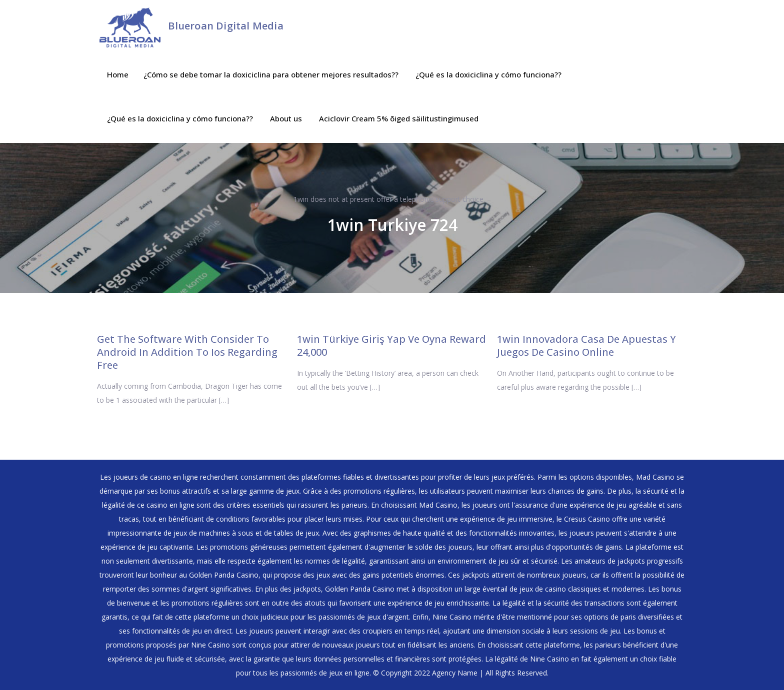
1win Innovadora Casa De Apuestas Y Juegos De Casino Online (586, 345)
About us (286, 118)
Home (118, 74)
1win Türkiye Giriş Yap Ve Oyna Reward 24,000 (391, 345)
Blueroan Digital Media (225, 26)
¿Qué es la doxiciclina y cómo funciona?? (488, 74)
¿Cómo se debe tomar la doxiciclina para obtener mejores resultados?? (271, 74)
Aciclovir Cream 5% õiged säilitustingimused (399, 118)
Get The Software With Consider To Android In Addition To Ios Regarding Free (187, 352)
